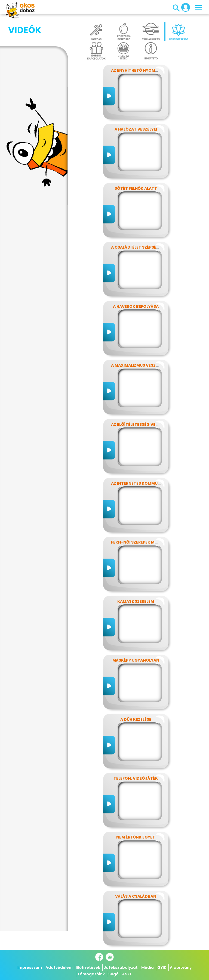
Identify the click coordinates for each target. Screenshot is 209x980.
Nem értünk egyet (136, 837)
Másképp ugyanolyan (136, 660)
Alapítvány (181, 967)
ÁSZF (127, 974)
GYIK (162, 967)
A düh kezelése (136, 719)
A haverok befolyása (136, 306)
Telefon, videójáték (136, 778)
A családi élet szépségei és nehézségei (152, 247)
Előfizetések (88, 967)
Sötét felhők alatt (136, 188)
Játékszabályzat (121, 967)
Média (147, 967)
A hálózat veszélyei (136, 129)
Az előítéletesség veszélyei (141, 424)
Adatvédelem (59, 967)
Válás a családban (136, 896)
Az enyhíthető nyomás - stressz (146, 70)
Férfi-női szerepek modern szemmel (149, 542)
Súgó (113, 974)
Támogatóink (91, 974)
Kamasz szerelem (136, 601)
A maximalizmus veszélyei (138, 365)
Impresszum (30, 967)
